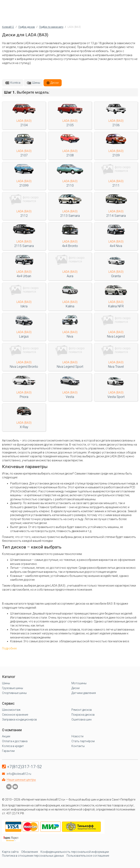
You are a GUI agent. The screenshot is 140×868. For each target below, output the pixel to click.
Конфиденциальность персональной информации (75, 852)
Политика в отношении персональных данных (33, 856)
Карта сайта (10, 852)
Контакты (78, 746)
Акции (6, 736)
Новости (77, 736)
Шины (36, 83)
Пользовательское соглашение (88, 856)
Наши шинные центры (21, 780)
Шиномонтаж (11, 710)
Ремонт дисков (82, 710)
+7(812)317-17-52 (25, 767)
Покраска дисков (83, 715)
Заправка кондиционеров (19, 719)
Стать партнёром (83, 741)
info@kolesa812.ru (19, 774)
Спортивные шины (14, 693)
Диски (55, 83)
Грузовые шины (13, 688)
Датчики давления (84, 693)
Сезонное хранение (15, 715)
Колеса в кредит (13, 746)
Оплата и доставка (15, 741)
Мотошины (79, 683)
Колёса (15, 83)
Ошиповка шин (81, 719)
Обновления (30, 852)
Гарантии (8, 751)
